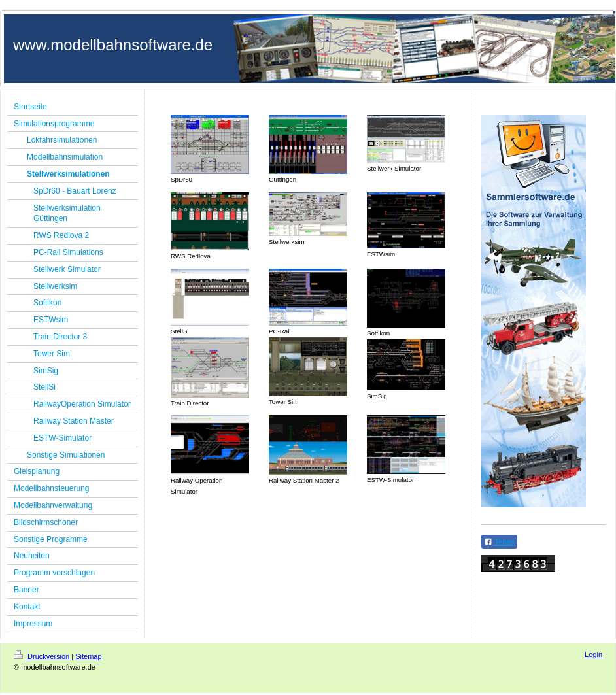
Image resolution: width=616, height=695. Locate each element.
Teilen (499, 542)
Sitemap (88, 656)
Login (593, 654)
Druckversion (43, 656)
